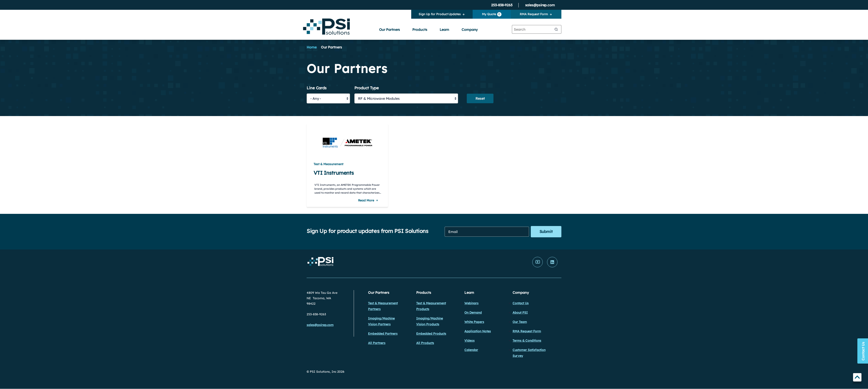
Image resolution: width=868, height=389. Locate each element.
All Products (425, 343)
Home (312, 47)
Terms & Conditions (527, 341)
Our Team (520, 322)
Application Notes (478, 331)
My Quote (492, 14)
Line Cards (317, 88)
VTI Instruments (334, 173)
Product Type (367, 88)
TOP (857, 378)
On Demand (473, 313)
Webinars (471, 303)
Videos (469, 341)
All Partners (377, 343)
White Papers (474, 322)
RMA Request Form (534, 14)
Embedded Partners (383, 334)
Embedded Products (431, 334)
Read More (366, 200)
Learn (445, 30)
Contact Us (521, 303)
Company (470, 30)
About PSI (520, 313)
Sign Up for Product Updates (440, 14)
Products (420, 30)
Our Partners (390, 30)
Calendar (471, 350)
